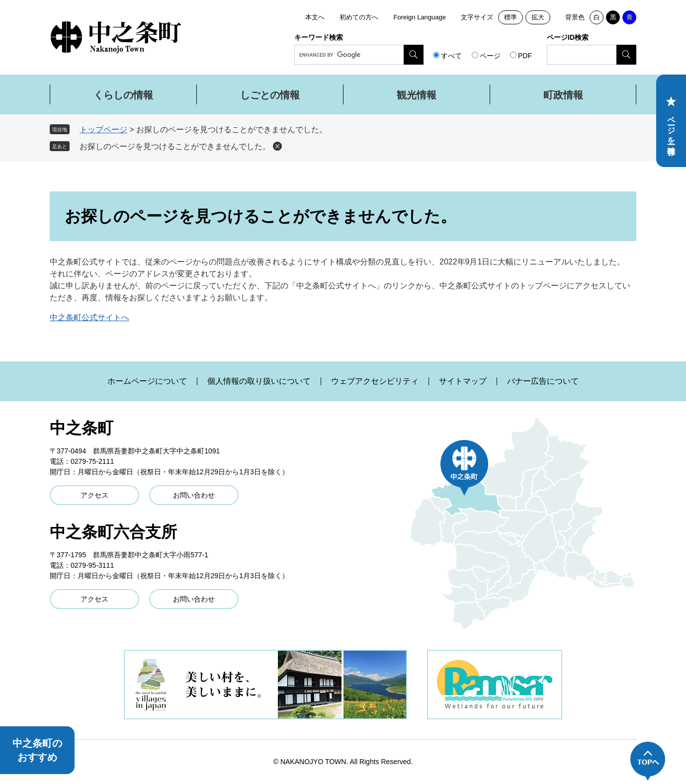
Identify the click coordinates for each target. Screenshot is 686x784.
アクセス (94, 495)
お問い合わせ (194, 495)
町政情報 (563, 95)
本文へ (315, 17)
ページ (490, 56)
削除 (277, 146)
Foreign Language (420, 17)
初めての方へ (359, 17)
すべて (451, 56)
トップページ (103, 130)
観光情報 (417, 95)
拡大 (538, 17)
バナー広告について (543, 381)
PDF (525, 56)
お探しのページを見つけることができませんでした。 (175, 146)
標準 (511, 17)
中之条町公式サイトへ (89, 317)
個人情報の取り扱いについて (259, 381)
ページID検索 (568, 37)
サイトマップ (463, 381)
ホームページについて (147, 381)
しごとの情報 (270, 95)
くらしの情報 (123, 95)
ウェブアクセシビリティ (375, 381)
